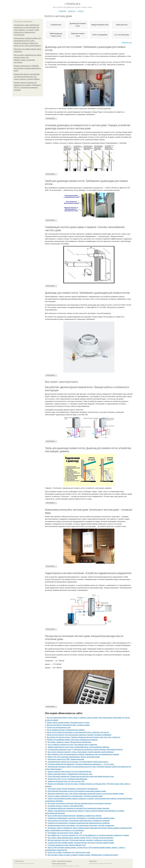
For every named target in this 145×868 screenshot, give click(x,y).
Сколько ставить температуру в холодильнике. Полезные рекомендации (75, 796)
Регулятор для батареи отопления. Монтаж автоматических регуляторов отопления (79, 803)
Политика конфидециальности (59, 864)
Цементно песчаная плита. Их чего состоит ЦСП (66, 781)
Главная (62, 11)
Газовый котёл (56, 25)
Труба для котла (122, 25)
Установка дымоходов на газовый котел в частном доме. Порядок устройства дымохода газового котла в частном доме (88, 127)
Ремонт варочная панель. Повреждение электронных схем (70, 774)
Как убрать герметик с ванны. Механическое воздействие (69, 742)
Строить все (72, 4)
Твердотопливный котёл (100, 25)
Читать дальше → (51, 118)
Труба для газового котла (78, 35)
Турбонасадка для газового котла (56, 35)
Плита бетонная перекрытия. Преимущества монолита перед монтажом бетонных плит (81, 776)
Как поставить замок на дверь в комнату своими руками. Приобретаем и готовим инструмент (83, 855)
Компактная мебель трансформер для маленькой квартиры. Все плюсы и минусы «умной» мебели (27, 77)
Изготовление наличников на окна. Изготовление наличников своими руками (77, 791)
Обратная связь (93, 861)
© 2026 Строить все (19, 861)
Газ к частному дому (122, 35)
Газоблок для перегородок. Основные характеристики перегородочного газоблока (79, 823)
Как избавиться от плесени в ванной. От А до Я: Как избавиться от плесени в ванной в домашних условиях (88, 835)
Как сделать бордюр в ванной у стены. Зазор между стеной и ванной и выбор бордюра (81, 752)
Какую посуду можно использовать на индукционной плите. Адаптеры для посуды (78, 732)
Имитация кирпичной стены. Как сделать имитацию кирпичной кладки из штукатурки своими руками (86, 794)
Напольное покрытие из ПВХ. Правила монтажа (66, 759)
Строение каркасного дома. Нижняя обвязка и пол (67, 845)
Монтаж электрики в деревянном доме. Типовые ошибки (68, 725)
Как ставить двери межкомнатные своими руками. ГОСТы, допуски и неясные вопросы (81, 838)
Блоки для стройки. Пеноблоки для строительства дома (69, 852)
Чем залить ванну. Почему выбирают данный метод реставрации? (73, 789)
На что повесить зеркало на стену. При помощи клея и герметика (72, 745)
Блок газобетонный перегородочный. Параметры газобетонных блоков (74, 816)
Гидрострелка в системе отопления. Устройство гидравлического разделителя (88, 573)
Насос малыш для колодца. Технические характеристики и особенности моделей (79, 821)
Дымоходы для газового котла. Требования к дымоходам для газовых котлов (87, 293)
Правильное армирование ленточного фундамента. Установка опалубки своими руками (81, 818)
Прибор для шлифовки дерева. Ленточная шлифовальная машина (72, 740)
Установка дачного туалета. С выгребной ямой (65, 806)
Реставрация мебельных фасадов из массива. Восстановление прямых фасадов (78, 808)
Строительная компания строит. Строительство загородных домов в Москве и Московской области (85, 749)
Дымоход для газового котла (78, 25)
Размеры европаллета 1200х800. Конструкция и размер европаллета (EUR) (27, 68)
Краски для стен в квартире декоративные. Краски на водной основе (74, 757)
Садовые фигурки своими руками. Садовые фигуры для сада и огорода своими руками (81, 843)
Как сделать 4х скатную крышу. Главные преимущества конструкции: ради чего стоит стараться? (83, 737)
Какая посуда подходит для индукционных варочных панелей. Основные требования (79, 735)
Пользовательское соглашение (64, 861)
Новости (72, 11)
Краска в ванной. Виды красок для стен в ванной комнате (69, 772)
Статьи (80, 11)
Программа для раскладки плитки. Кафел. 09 (65, 833)
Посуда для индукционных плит (59, 727)
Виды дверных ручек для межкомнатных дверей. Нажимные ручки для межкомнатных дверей (83, 754)
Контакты (54, 861)
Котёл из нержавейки (100, 35)
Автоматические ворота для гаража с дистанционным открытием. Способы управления (81, 825)
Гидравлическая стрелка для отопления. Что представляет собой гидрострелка (78, 762)
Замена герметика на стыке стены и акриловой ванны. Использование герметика (78, 747)
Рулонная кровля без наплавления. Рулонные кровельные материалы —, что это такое (81, 764)
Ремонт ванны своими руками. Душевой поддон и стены (68, 722)
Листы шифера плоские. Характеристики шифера (66, 730)
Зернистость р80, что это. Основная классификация (67, 779)
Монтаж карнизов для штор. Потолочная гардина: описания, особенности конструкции (80, 840)
